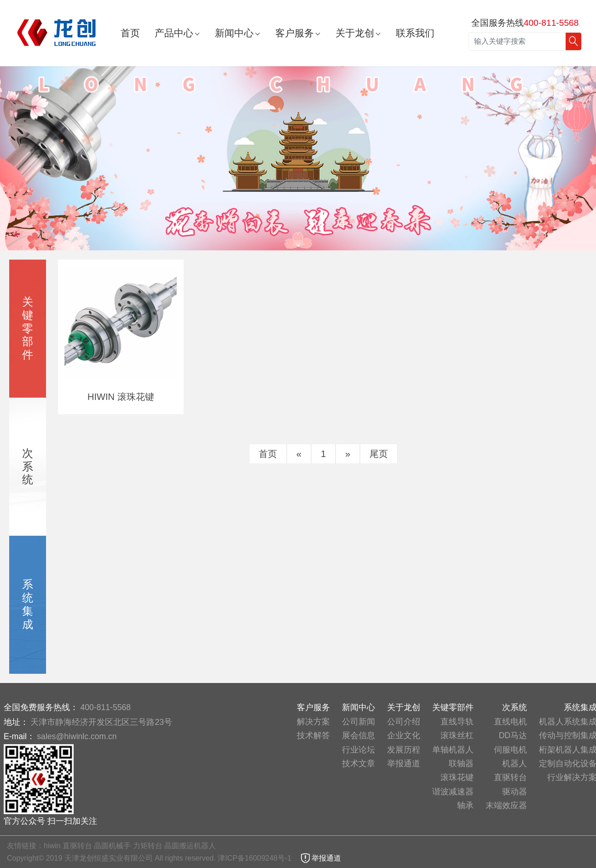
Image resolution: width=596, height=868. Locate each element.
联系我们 (415, 33)
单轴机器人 (453, 750)
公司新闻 (359, 722)
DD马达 (513, 735)
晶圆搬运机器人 (190, 846)
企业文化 (404, 735)
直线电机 (510, 722)
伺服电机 (510, 750)
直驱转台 (510, 777)
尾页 (379, 454)
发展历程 (404, 750)
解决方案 (313, 722)
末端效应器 (506, 805)
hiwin (52, 846)
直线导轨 (457, 722)
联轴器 (461, 764)
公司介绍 (404, 722)
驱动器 (515, 792)
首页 (130, 33)
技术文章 (359, 764)
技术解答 (313, 735)
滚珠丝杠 (457, 735)
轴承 (465, 805)
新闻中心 (234, 33)
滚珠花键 (457, 777)
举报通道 (404, 764)
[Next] (348, 454)
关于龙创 (355, 33)
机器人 (515, 764)
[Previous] (299, 454)
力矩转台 (148, 846)
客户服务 (295, 33)
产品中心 (174, 33)
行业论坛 (359, 750)
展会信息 (359, 735)
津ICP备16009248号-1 (256, 858)
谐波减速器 (453, 792)
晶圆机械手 (112, 846)
